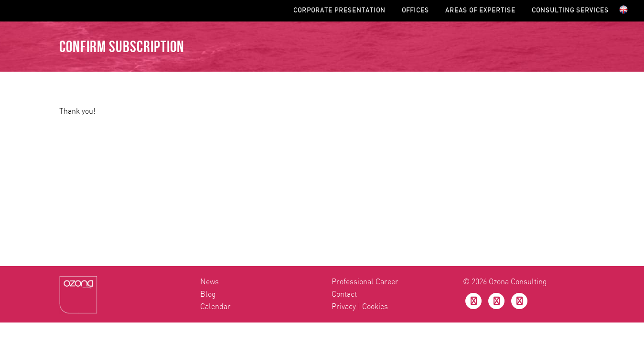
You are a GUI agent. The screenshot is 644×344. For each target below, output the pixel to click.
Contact (344, 146)
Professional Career (365, 133)
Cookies (375, 158)
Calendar (215, 158)
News (209, 133)
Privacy (344, 158)
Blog (208, 146)
